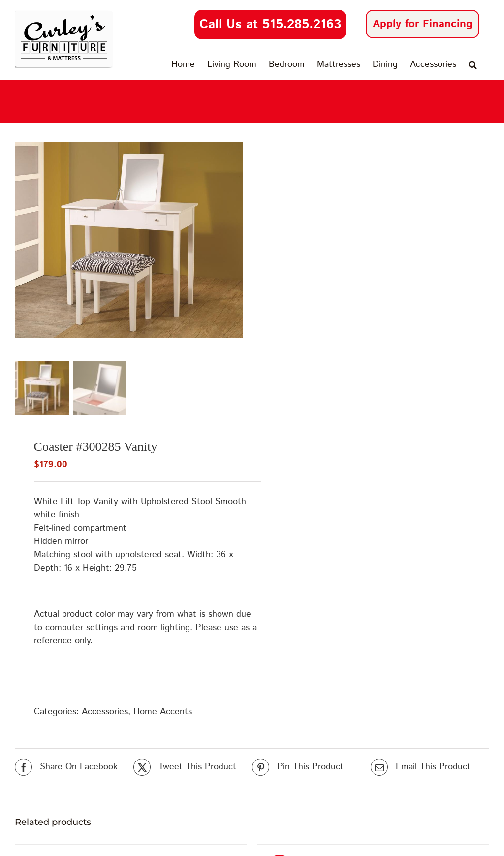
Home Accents (163, 715)
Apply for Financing (423, 24)
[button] (473, 64)
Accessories (105, 715)
